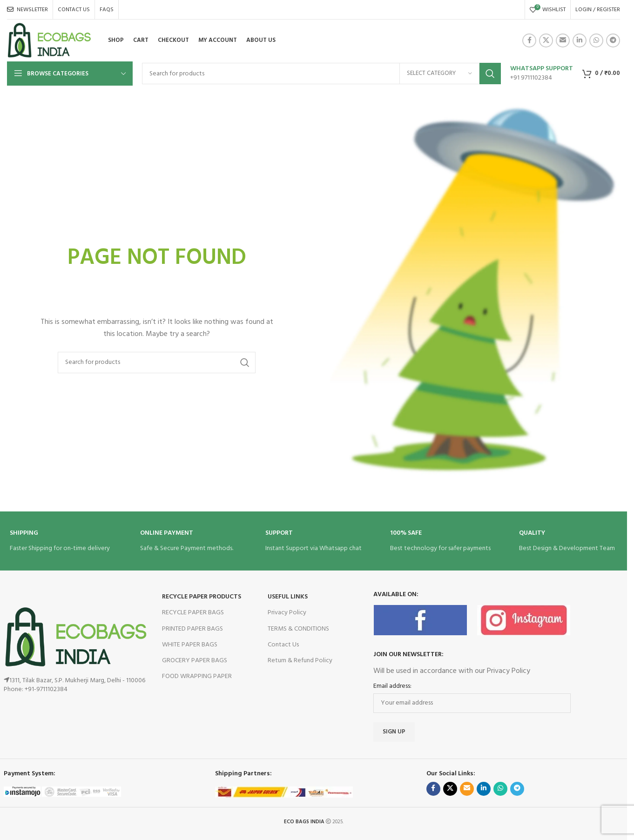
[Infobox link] (542, 74)
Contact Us (283, 645)
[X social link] (546, 40)
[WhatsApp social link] (596, 40)
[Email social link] (563, 40)
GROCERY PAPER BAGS (195, 661)
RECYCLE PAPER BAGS (193, 613)
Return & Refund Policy (300, 661)
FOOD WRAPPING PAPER (197, 676)
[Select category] (439, 74)
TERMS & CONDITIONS (298, 629)
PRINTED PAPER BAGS (192, 629)
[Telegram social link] (613, 40)
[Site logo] (49, 41)
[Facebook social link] (529, 40)
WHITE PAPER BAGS (190, 645)
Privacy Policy (287, 613)
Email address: (392, 686)
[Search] (321, 74)
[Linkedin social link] (580, 40)
